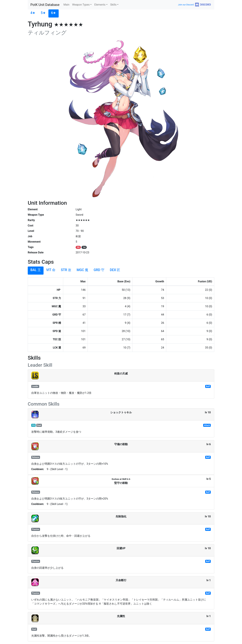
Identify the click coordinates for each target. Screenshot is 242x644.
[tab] (33, 13)
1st (84, 247)
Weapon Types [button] (81, 5)
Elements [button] (100, 5)
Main (66, 5)
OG (78, 247)
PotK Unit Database (45, 5)
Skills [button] (113, 5)
